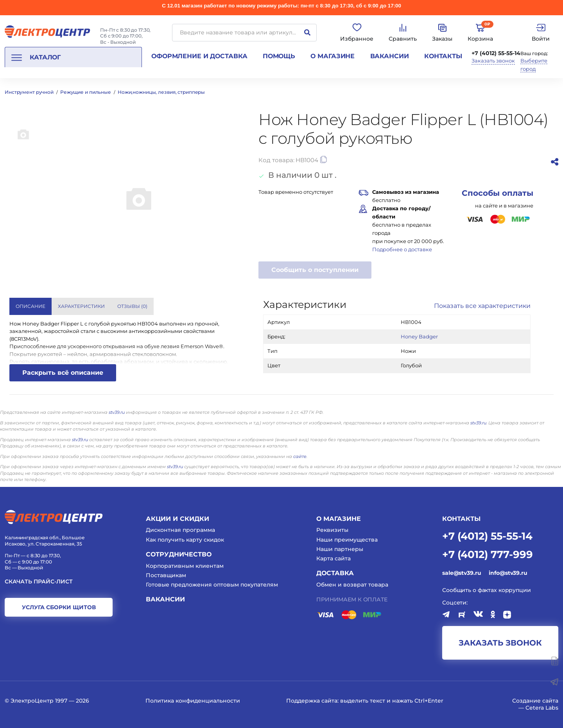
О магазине (333, 56)
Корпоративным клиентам (185, 566)
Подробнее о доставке (402, 249)
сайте (300, 456)
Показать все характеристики (482, 306)
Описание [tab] (30, 306)
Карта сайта (333, 558)
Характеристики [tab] (81, 306)
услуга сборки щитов (59, 607)
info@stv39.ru (508, 573)
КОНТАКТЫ (461, 519)
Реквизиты (332, 530)
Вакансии (390, 56)
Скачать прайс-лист (39, 582)
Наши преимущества (347, 540)
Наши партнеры (340, 549)
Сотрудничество (179, 554)
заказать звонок (500, 643)
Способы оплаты (498, 193)
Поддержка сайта (312, 701)
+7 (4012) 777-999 (488, 554)
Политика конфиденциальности (193, 701)
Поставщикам (166, 575)
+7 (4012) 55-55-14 (496, 53)
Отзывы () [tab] (132, 306)
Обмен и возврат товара (352, 585)
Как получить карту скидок (185, 540)
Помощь (279, 56)
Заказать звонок (493, 61)
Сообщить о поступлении (315, 270)
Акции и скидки (178, 519)
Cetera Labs (542, 708)
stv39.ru (117, 412)
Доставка (335, 573)
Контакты (443, 56)
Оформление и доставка (199, 56)
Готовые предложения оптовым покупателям (212, 585)
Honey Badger (419, 336)
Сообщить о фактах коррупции (487, 590)
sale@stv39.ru (462, 573)
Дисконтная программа (180, 530)
